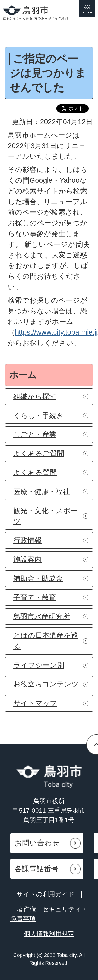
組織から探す (35, 396)
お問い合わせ (37, 843)
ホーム (23, 375)
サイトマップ (35, 703)
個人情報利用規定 (49, 934)
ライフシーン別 (39, 665)
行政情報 (27, 540)
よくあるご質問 (39, 453)
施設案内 (27, 559)
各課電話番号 (37, 869)
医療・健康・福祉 (42, 492)
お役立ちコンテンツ (46, 684)
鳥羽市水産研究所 (42, 616)
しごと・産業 (35, 434)
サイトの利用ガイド (46, 894)
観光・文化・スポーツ (45, 516)
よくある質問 (35, 472)
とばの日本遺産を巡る (46, 641)
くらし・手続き (39, 416)
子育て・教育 (35, 597)
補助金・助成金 (38, 578)
